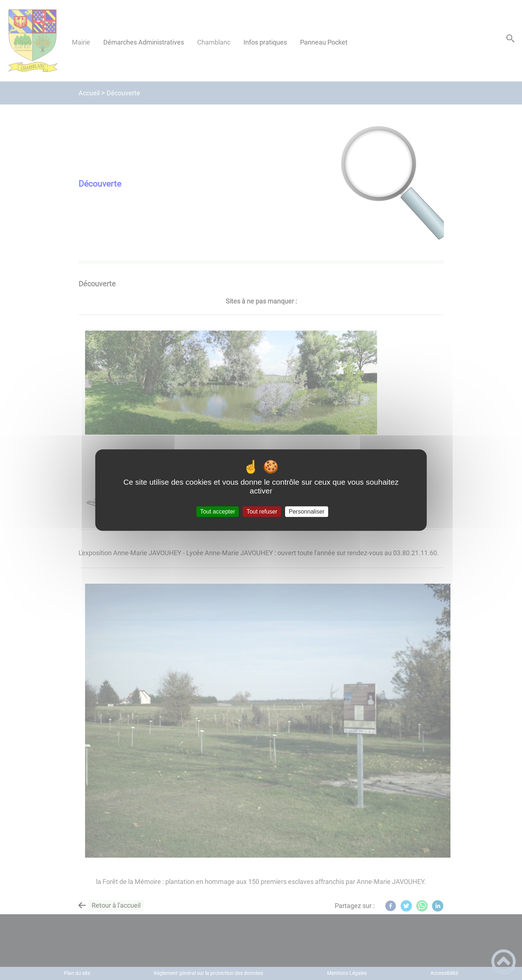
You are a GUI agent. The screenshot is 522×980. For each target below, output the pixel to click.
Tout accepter (218, 512)
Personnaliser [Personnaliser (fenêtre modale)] (307, 512)
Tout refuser (262, 512)
